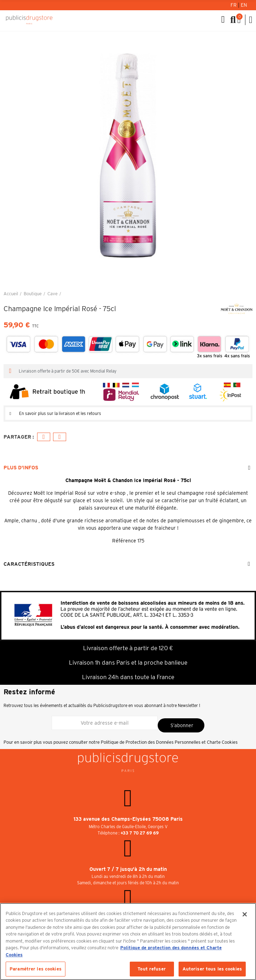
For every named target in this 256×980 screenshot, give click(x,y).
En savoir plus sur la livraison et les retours (60, 413)
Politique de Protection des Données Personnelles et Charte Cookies (169, 742)
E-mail (60, 437)
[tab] (128, 414)
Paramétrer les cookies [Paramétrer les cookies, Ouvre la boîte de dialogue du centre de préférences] (36, 969)
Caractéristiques (29, 564)
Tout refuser (152, 969)
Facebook (44, 437)
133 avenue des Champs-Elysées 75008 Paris (128, 819)
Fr (234, 5)
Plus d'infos (21, 468)
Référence (124, 541)
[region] (128, 942)
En (244, 5)
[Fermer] (245, 914)
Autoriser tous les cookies (212, 969)
